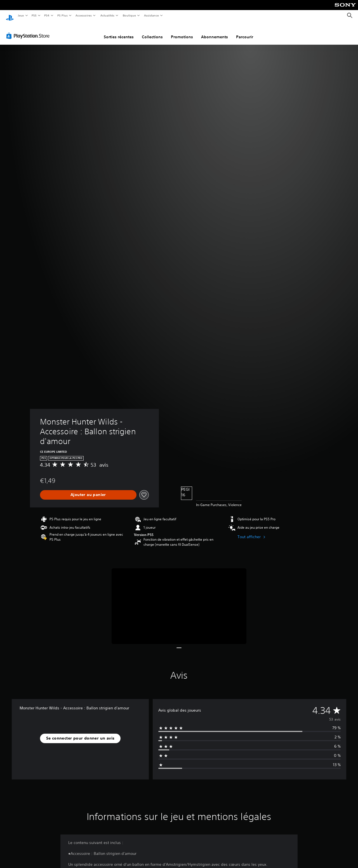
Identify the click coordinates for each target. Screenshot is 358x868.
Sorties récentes (119, 32)
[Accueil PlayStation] (10, 16)
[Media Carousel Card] (179, 601)
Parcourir (245, 32)
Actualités (107, 15)
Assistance (151, 15)
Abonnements (215, 32)
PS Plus (62, 15)
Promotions (182, 32)
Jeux (21, 15)
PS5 (34, 15)
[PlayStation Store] (29, 30)
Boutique (129, 15)
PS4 (47, 15)
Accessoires (84, 15)
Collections (152, 32)
